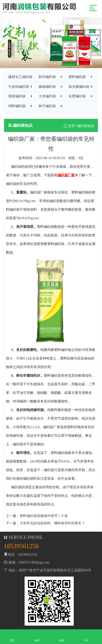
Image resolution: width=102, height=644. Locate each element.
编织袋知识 (86, 126)
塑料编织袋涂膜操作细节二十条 (44, 516)
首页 (72, 126)
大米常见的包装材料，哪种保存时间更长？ (52, 523)
